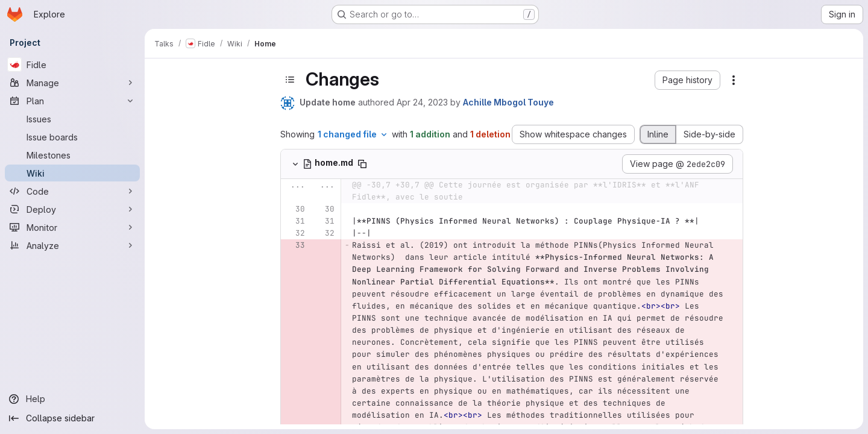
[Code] (72, 191)
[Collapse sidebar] (72, 418)
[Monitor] (72, 227)
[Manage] (72, 83)
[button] (687, 80)
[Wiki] (72, 173)
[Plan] (72, 101)
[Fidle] (72, 64)
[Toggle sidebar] (290, 80)
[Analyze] (72, 245)
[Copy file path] (362, 164)
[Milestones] (72, 155)
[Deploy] (72, 209)
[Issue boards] (72, 137)
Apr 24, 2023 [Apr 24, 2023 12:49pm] (422, 102)
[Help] (72, 399)
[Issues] (72, 119)
